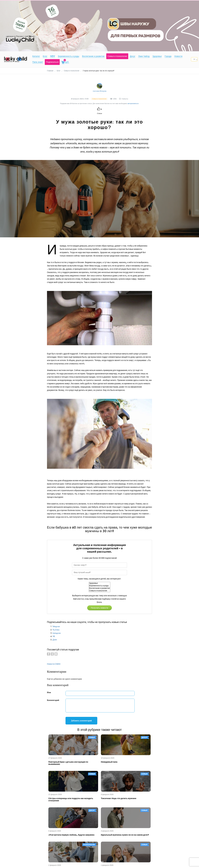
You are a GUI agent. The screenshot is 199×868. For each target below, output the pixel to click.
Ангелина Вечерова (99, 91)
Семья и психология (99, 591)
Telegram (56, 626)
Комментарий (53, 700)
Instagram (57, 633)
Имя (49, 692)
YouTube (56, 630)
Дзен (55, 640)
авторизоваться (133, 104)
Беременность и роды (99, 586)
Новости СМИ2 (54, 664)
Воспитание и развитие (99, 588)
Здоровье (99, 583)
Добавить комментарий (81, 721)
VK (54, 636)
